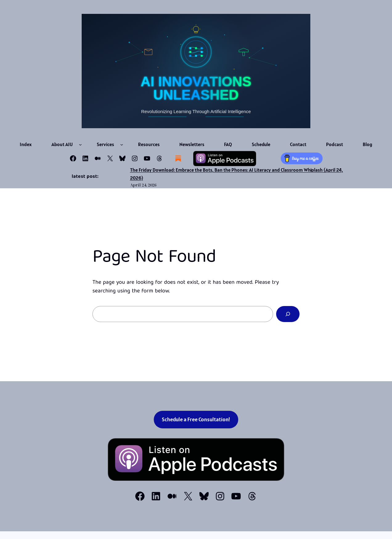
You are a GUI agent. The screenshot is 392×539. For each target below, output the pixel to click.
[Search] (288, 314)
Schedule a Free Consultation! (196, 419)
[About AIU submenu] (80, 145)
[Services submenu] (122, 145)
